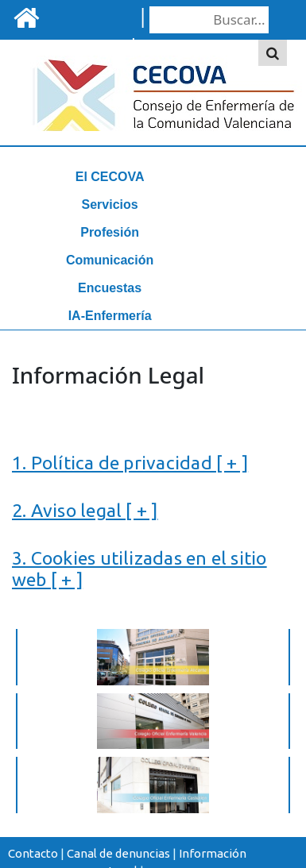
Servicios (110, 204)
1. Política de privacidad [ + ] (130, 462)
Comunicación (110, 260)
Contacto (33, 853)
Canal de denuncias (118, 853)
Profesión (110, 232)
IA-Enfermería (110, 316)
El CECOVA (110, 177)
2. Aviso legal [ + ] (85, 510)
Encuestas (110, 288)
